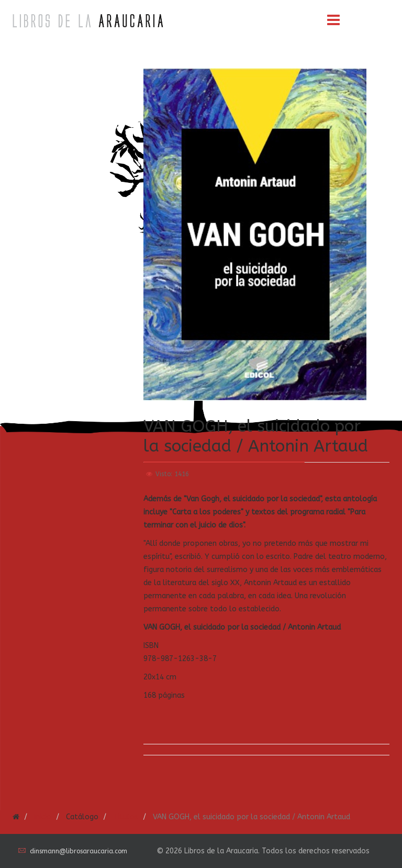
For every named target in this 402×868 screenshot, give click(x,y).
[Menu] (333, 21)
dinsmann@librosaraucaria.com (79, 851)
